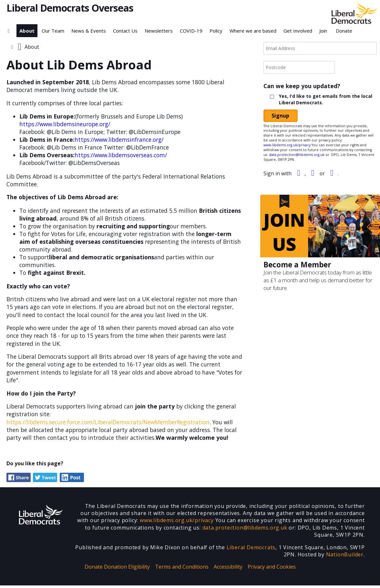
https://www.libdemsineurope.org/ (65, 125)
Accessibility (228, 569)
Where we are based (253, 31)
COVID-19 (191, 31)
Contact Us (125, 31)
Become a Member (298, 264)
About (27, 31)
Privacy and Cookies (272, 569)
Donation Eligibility (127, 569)
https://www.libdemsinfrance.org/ (120, 140)
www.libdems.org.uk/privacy (287, 145)
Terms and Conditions (182, 569)
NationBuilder (345, 557)
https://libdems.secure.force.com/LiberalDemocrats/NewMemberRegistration (108, 424)
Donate (344, 31)
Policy (216, 31)
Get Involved (298, 31)
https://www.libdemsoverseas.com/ (122, 156)
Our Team (53, 31)
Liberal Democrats (251, 550)
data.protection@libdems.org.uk (297, 155)
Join (323, 31)
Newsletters (159, 31)
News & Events (89, 31)
